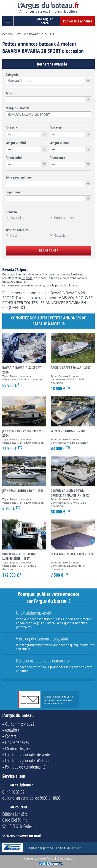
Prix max (56, 128)
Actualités (12, 730)
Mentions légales (18, 748)
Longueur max (59, 143)
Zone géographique (19, 177)
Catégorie (12, 74)
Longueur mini (16, 143)
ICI (23, 308)
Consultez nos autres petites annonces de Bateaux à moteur (48, 321)
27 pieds (27, 278)
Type (9, 93)
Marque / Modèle (18, 108)
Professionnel (62, 218)
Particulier (15, 218)
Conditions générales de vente (27, 754)
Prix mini (12, 128)
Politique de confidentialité (25, 767)
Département (15, 192)
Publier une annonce (77, 21)
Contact (10, 736)
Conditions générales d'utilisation (30, 761)
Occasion (59, 236)
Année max (57, 158)
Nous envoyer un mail (24, 836)
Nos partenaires (17, 742)
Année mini (14, 158)
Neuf (11, 236)
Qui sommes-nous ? (20, 724)
